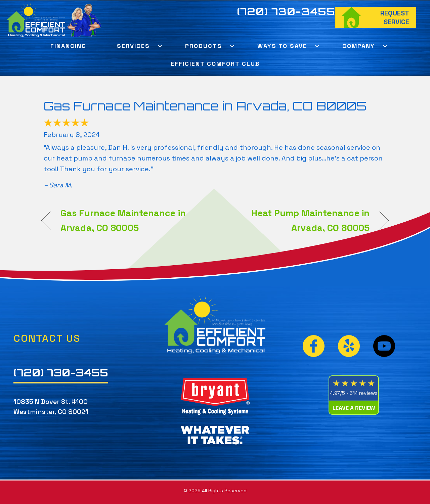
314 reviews (364, 393)
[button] (160, 46)
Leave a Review (354, 408)
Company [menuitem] (359, 46)
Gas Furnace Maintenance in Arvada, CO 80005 (205, 106)
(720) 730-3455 (286, 11)
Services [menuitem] (133, 46)
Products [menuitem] (204, 46)
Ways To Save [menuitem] (282, 46)
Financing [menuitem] (68, 46)
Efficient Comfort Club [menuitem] (215, 64)
